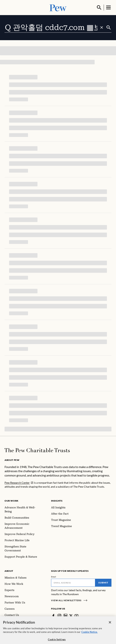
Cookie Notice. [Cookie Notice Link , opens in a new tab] (90, 635)
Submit (103, 583)
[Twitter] (71, 616)
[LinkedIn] (65, 616)
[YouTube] (76, 616)
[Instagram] (59, 616)
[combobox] (55, 28)
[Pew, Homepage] (58, 7)
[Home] (37, 450)
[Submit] (109, 28)
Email (54, 577)
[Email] (73, 583)
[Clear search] (102, 28)
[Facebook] (53, 616)
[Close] (110, 625)
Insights (57, 501)
